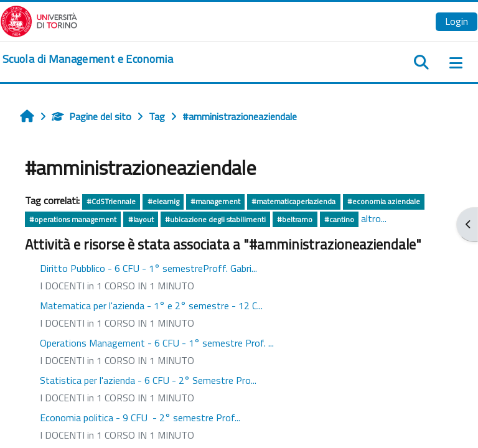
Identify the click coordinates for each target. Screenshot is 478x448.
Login (457, 21)
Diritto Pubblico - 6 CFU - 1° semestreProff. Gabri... (148, 268)
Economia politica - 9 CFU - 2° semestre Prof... (140, 418)
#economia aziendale (384, 201)
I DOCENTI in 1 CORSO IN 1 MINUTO (117, 286)
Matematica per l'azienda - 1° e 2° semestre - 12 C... (151, 306)
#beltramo (295, 219)
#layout (141, 219)
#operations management (73, 219)
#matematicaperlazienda (293, 201)
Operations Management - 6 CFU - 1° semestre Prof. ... (157, 343)
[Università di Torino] (39, 20)
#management (215, 201)
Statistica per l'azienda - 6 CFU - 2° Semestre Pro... (148, 380)
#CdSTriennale (111, 201)
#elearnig (163, 201)
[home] (88, 59)
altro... (374, 218)
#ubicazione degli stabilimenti (215, 219)
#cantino (339, 219)
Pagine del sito (91, 116)
